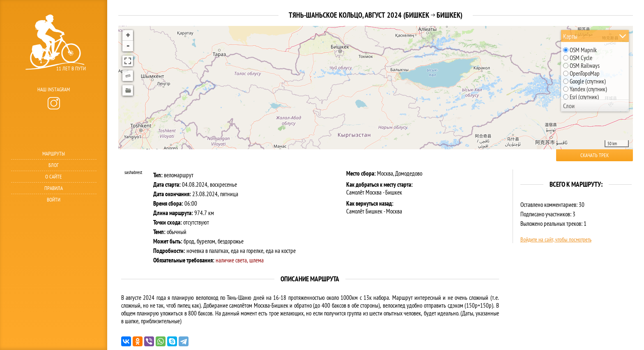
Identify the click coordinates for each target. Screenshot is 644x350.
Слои (569, 106)
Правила (54, 188)
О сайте (54, 177)
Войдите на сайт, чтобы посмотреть (556, 239)
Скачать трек (595, 155)
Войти (54, 200)
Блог (54, 165)
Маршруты (54, 154)
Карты (570, 36)
